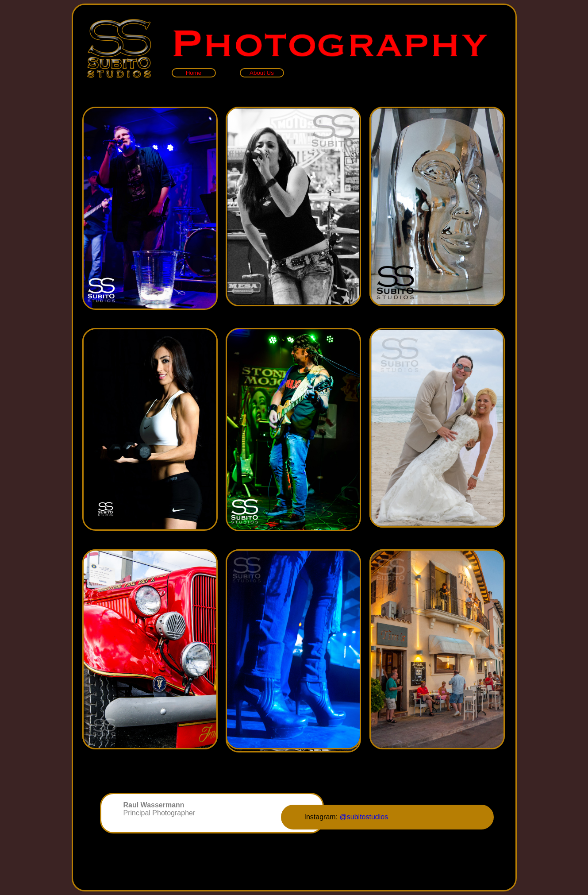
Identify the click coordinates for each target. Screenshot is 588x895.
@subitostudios (364, 817)
